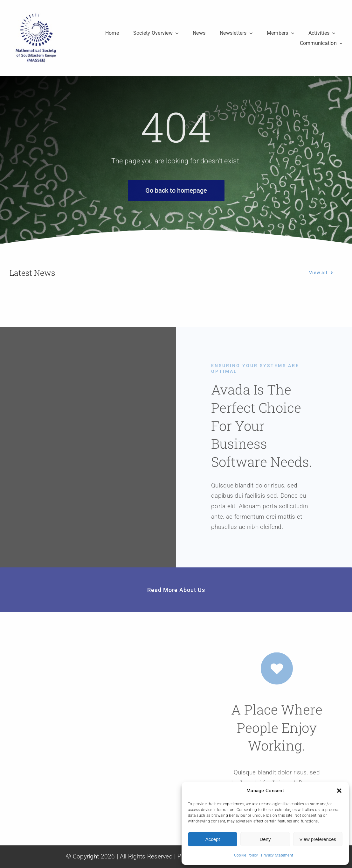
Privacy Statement (277, 855)
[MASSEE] (36, 15)
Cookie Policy (246, 855)
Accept (213, 839)
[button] (339, 791)
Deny (265, 839)
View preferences (318, 839)
